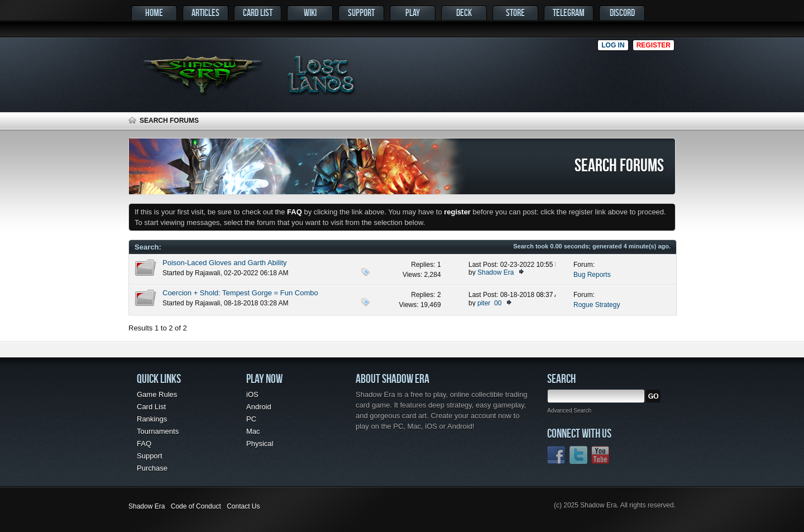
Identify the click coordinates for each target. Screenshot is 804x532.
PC (251, 419)
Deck (464, 13)
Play (413, 13)
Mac (253, 431)
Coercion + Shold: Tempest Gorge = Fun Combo (240, 293)
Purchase (152, 468)
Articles (205, 13)
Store (515, 13)
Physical (260, 444)
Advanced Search (569, 411)
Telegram (569, 13)
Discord (622, 13)
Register (654, 45)
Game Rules (157, 394)
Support (361, 13)
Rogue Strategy (597, 305)
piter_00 (489, 303)
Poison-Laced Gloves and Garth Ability (225, 263)
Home (154, 13)
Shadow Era (496, 272)
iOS (252, 394)
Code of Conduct (196, 506)
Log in (613, 45)
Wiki (310, 13)
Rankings (152, 419)
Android (259, 407)
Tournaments (158, 431)
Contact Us (243, 506)
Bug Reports (592, 275)
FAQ (144, 444)
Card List (258, 13)
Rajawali (207, 273)
